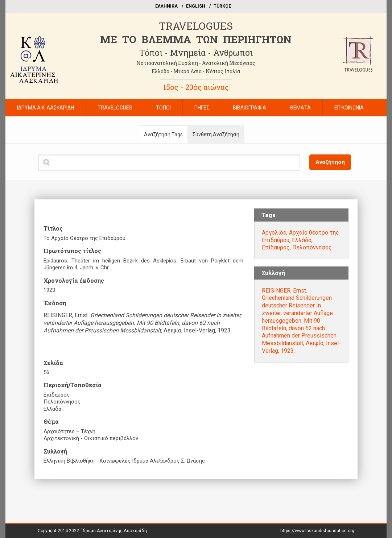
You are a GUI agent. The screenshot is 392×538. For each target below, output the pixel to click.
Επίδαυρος (276, 247)
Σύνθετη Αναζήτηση (216, 134)
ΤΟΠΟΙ (163, 108)
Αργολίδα (274, 233)
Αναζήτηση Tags (163, 134)
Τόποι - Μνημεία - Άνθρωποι (196, 53)
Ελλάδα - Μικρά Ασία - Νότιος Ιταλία (196, 71)
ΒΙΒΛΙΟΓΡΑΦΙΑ (249, 108)
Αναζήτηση (330, 162)
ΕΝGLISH (196, 6)
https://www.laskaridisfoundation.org (317, 531)
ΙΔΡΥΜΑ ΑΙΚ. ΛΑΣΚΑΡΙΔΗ (46, 108)
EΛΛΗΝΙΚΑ (166, 6)
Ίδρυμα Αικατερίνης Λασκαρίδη (114, 531)
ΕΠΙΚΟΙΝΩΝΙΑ (349, 108)
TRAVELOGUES (196, 26)
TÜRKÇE (222, 6)
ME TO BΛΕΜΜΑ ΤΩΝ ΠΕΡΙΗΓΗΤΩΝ (196, 39)
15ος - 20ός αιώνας (196, 87)
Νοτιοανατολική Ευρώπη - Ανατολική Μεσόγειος (196, 63)
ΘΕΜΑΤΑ (300, 108)
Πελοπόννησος (312, 247)
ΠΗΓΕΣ (202, 108)
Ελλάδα (302, 240)
